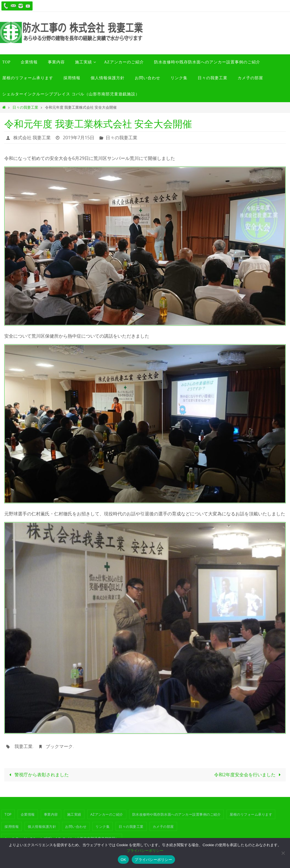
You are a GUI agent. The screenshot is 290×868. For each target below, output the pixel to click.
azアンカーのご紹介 (107, 814)
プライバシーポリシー (145, 851)
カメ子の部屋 (163, 826)
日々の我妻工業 (25, 107)
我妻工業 (24, 746)
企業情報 (28, 814)
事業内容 (51, 814)
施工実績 (74, 814)
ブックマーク (59, 746)
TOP (8, 814)
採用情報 (12, 826)
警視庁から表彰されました (38, 775)
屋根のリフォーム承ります (251, 814)
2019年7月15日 (79, 138)
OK (123, 860)
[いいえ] (283, 853)
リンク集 (103, 826)
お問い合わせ (76, 826)
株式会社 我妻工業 (32, 138)
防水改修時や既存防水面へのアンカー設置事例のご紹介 (177, 814)
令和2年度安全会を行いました (249, 775)
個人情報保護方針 (42, 826)
